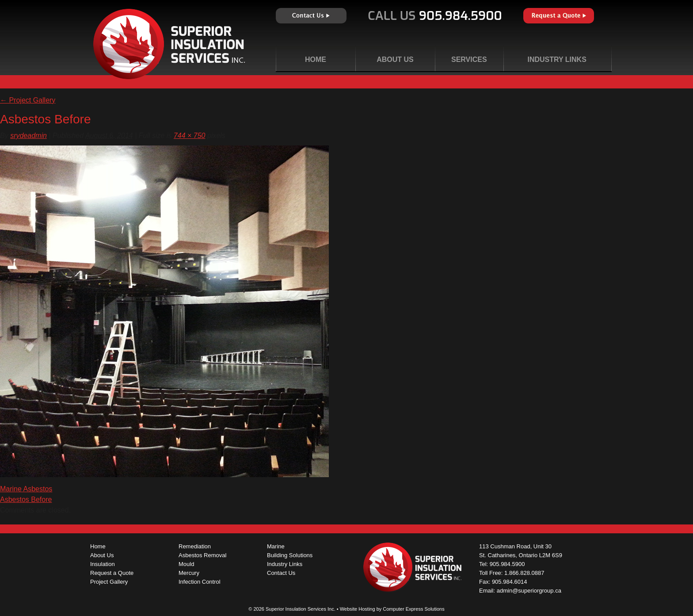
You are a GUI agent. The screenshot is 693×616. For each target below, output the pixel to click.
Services (469, 59)
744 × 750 (190, 136)
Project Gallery (28, 100)
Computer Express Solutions (413, 609)
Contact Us (311, 16)
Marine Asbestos (26, 489)
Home (316, 59)
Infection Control (200, 582)
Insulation (103, 564)
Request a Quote (559, 16)
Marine (276, 546)
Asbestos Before (26, 499)
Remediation (195, 546)
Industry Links (557, 59)
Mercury (189, 573)
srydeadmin (29, 136)
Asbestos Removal (202, 555)
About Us (395, 59)
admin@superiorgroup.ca (529, 591)
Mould (186, 564)
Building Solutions (290, 555)
